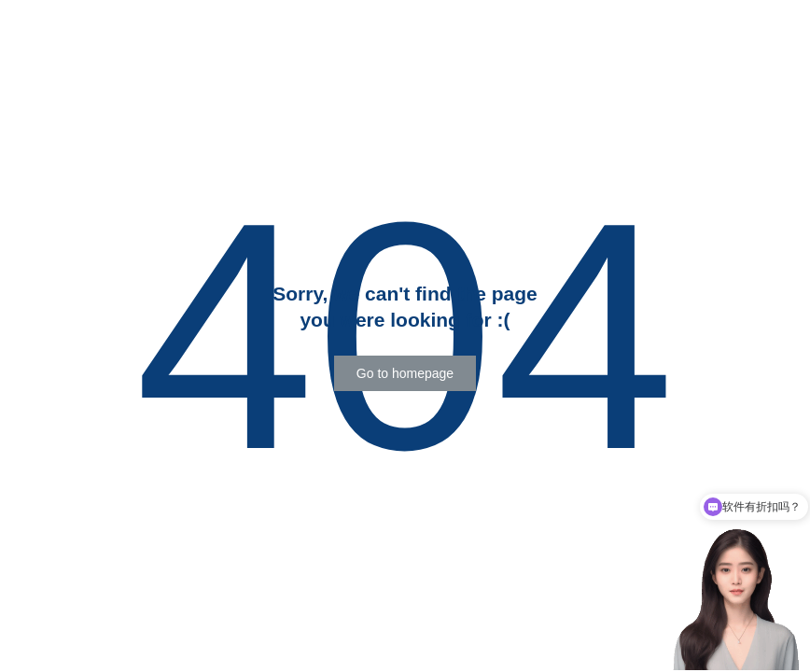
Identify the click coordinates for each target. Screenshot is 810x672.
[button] (405, 373)
